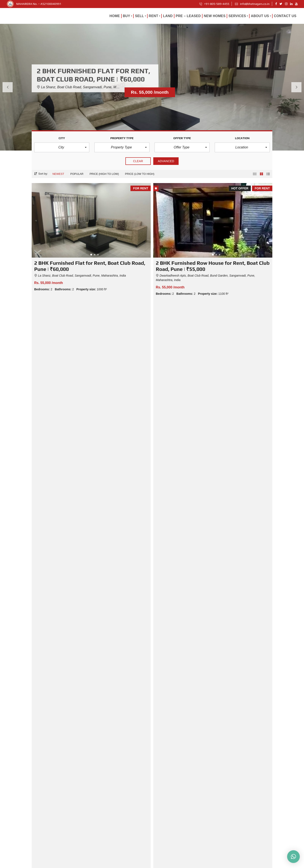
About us (161, 827)
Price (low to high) (140, 174)
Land (159, 806)
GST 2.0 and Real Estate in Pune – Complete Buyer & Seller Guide (148, 684)
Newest (58, 174)
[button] (62, 147)
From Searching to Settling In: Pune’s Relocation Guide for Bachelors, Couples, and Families (71, 687)
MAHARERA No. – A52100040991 (39, 4)
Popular (77, 174)
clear (138, 161)
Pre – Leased (164, 816)
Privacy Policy (200, 863)
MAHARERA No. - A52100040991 (116, 864)
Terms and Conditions (226, 863)
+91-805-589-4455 (214, 4)
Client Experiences (167, 837)
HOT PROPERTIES (90, 437)
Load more (152, 312)
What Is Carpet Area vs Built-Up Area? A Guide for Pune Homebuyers (232, 684)
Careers (182, 863)
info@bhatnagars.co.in (252, 4)
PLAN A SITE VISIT (214, 437)
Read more (94, 747)
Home (159, 796)
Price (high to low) (104, 174)
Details (94, 295)
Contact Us (163, 847)
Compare (66, 295)
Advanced (166, 161)
